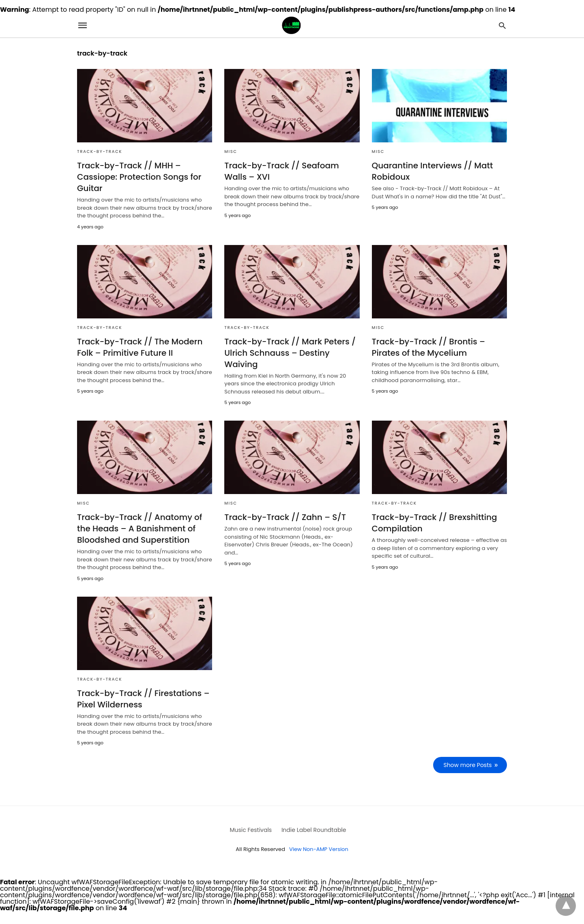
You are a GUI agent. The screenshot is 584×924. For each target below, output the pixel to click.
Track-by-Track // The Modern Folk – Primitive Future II (140, 347)
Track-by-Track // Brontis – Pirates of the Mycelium (429, 347)
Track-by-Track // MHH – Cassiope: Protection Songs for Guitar (139, 177)
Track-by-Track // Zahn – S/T (285, 517)
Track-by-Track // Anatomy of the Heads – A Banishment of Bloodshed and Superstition (140, 529)
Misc (231, 151)
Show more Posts (468, 765)
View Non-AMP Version (319, 849)
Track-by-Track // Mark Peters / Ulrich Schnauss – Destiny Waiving (290, 353)
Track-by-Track (100, 151)
